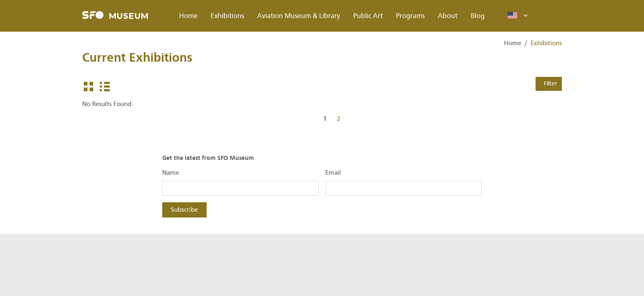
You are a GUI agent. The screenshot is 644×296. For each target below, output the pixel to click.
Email (333, 173)
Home (188, 16)
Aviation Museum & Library (299, 16)
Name (171, 173)
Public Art (368, 16)
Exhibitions (227, 16)
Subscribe (184, 210)
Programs (410, 16)
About (448, 16)
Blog (478, 16)
